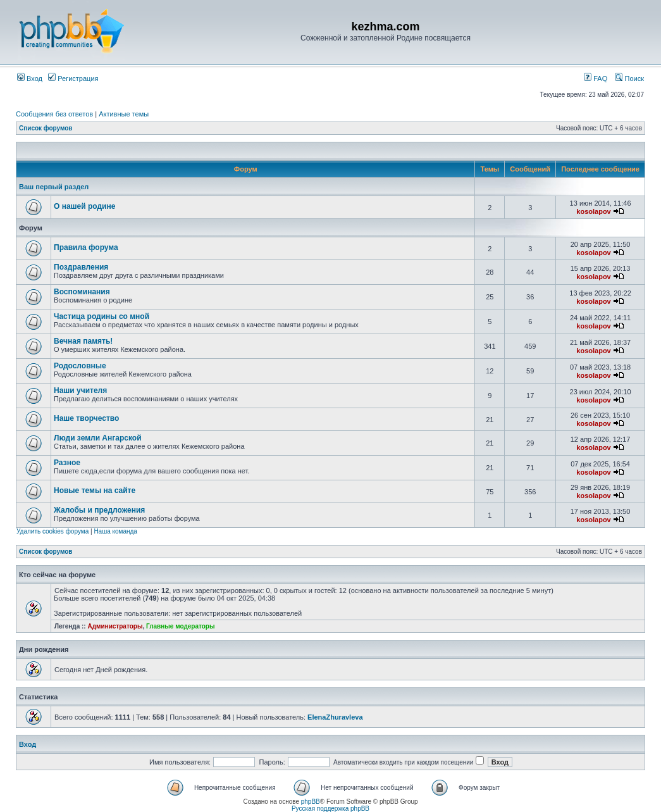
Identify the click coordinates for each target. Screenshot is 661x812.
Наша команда (115, 531)
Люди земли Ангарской (98, 438)
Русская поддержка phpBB (330, 809)
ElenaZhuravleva (335, 717)
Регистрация (73, 78)
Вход (30, 78)
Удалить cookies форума (53, 531)
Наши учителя (80, 390)
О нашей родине (84, 206)
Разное (67, 463)
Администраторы (115, 626)
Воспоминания (82, 292)
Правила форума (86, 247)
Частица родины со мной (102, 316)
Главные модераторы (181, 626)
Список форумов (46, 128)
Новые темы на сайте (95, 490)
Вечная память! (83, 341)
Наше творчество (86, 418)
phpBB (311, 802)
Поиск (629, 78)
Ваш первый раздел (54, 187)
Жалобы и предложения (99, 510)
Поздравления (81, 267)
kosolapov (593, 211)
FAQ (596, 78)
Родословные (80, 366)
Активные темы (124, 114)
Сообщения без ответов (54, 114)
